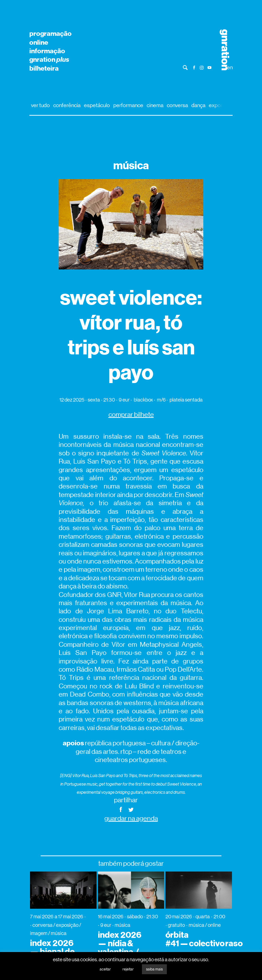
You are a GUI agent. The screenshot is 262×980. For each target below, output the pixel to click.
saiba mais (154, 969)
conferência (67, 105)
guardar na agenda (131, 818)
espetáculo (97, 105)
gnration (49, 59)
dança (198, 105)
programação (50, 33)
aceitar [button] (105, 969)
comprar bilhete (131, 415)
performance (128, 105)
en (230, 67)
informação (47, 51)
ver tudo (40, 105)
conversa (177, 105)
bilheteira (44, 68)
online (39, 42)
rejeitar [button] (128, 969)
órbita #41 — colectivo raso (204, 939)
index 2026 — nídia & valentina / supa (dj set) (122, 948)
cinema (155, 105)
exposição (221, 105)
